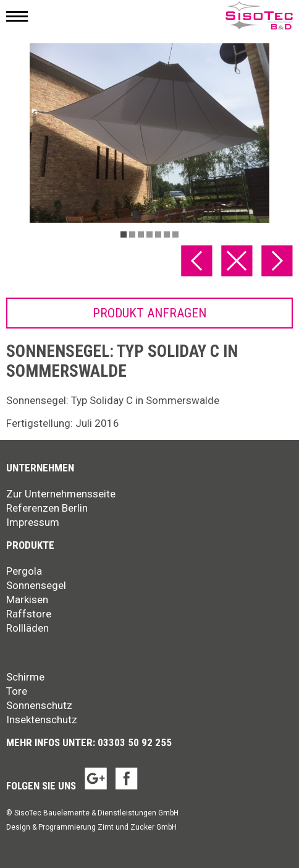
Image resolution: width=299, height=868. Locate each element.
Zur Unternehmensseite (61, 494)
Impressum (33, 522)
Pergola (24, 571)
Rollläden (27, 628)
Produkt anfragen (149, 313)
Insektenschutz (42, 720)
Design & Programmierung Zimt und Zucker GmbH (91, 827)
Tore (17, 691)
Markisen (27, 599)
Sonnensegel (36, 585)
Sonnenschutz (39, 705)
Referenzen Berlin (47, 508)
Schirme (25, 677)
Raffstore (29, 614)
